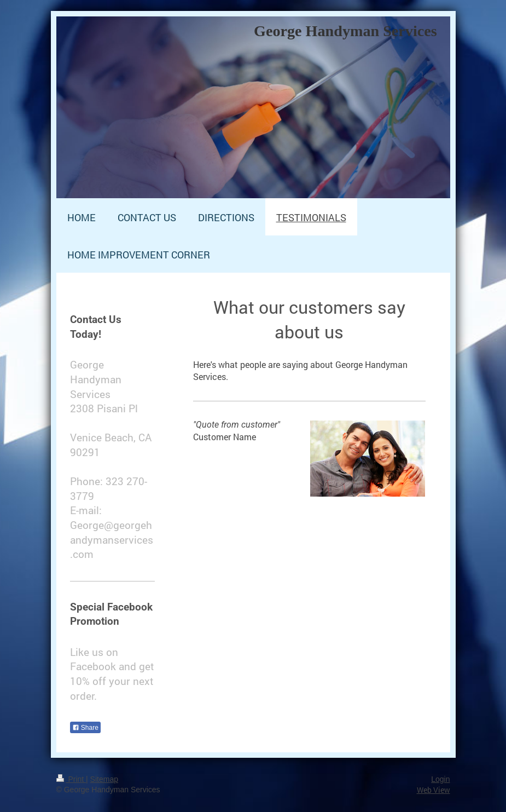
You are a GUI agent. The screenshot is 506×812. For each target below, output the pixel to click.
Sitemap (104, 779)
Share (85, 728)
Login (440, 779)
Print (71, 779)
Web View (434, 790)
